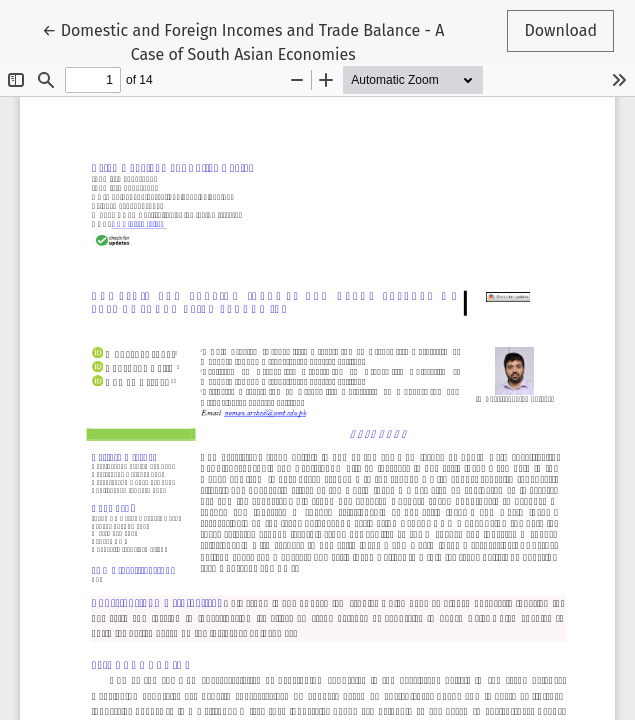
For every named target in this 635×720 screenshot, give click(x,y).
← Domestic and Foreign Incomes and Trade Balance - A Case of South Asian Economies (243, 41)
